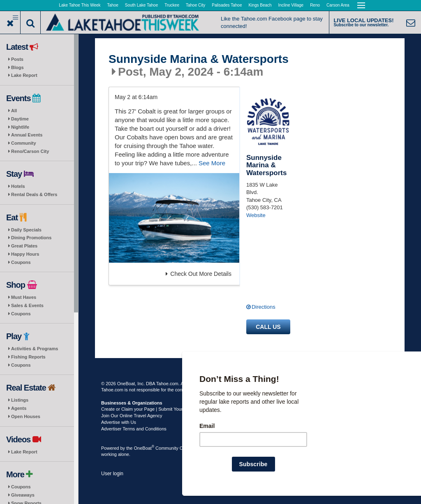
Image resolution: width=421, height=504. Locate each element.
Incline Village (291, 5)
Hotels (18, 186)
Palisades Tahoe (227, 5)
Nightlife (20, 127)
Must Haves (24, 297)
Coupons (21, 262)
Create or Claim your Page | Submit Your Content (150, 409)
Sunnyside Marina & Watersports (199, 59)
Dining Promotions (31, 238)
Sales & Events (27, 305)
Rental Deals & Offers (34, 194)
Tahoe (113, 5)
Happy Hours (25, 254)
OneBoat (144, 448)
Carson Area (338, 5)
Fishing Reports (28, 357)
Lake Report (24, 75)
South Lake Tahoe (141, 5)
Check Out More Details (199, 274)
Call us (268, 327)
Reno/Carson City (30, 151)
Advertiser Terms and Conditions (134, 429)
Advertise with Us (119, 422)
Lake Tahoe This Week (80, 5)
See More (212, 163)
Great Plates (24, 246)
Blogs (17, 67)
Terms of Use (235, 384)
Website (256, 215)
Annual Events (27, 135)
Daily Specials (26, 230)
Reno (315, 5)
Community (24, 143)
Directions (264, 307)
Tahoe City (195, 5)
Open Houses (26, 416)
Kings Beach (260, 5)
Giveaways (23, 495)
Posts (17, 59)
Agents (19, 408)
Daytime (20, 119)
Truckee (172, 5)
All (14, 111)
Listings (20, 400)
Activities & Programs (35, 349)
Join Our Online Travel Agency (132, 416)
